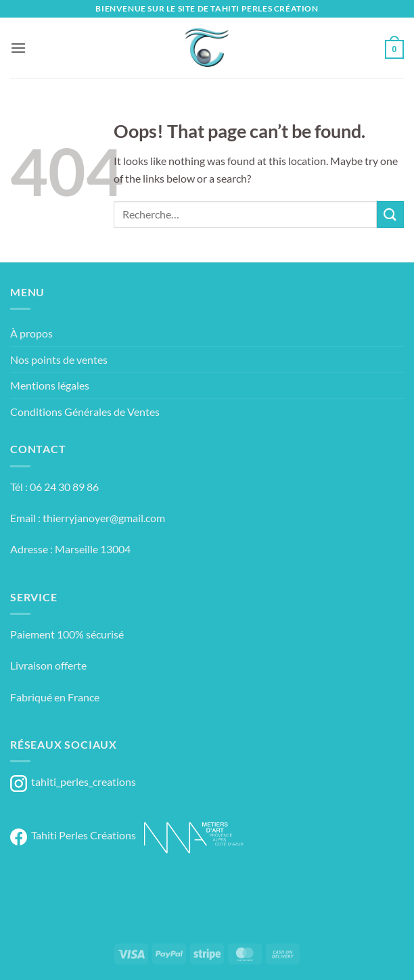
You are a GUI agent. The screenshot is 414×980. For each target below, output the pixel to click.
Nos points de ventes (59, 359)
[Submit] (390, 214)
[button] (18, 48)
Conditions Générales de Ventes (85, 412)
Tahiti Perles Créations (73, 835)
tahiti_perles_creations (73, 781)
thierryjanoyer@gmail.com (104, 518)
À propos (31, 333)
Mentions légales (50, 385)
